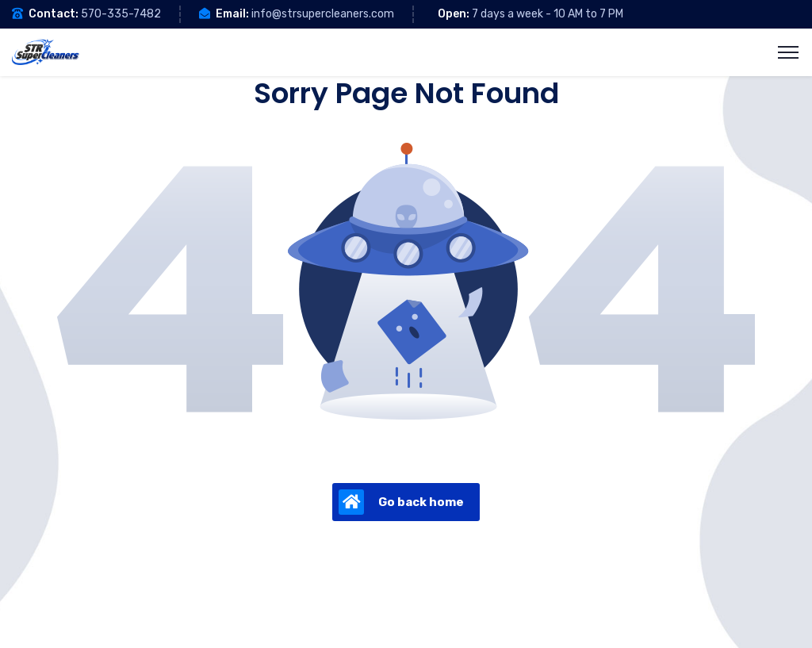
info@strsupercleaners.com (323, 14)
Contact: (54, 14)
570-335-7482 (121, 14)
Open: (454, 14)
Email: (232, 14)
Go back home (401, 502)
